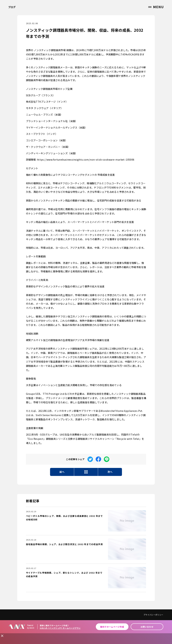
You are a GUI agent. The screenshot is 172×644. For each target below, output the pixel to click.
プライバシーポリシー (153, 615)
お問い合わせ (147, 627)
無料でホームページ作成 (112, 627)
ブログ (12, 7)
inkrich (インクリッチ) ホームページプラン (60, 628)
